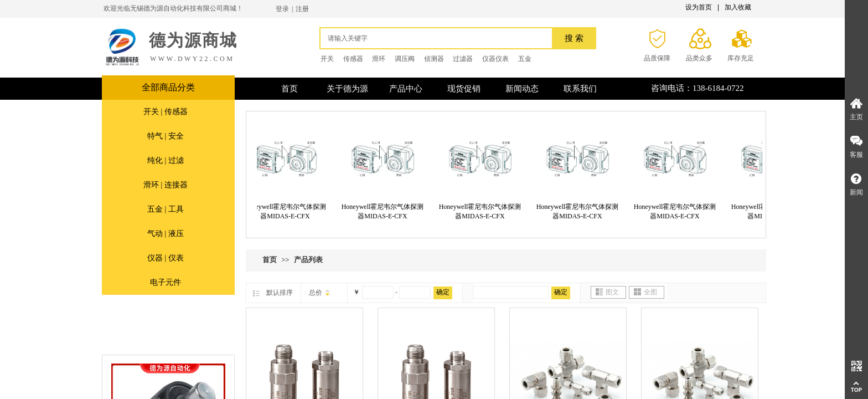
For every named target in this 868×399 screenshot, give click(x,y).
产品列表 (308, 260)
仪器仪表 (495, 59)
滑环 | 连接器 (166, 185)
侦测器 (434, 59)
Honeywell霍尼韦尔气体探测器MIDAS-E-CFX (287, 211)
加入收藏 (738, 7)
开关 (327, 59)
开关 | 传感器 (166, 112)
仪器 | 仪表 (166, 258)
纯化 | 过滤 (166, 160)
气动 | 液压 (166, 234)
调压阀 (405, 59)
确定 (443, 292)
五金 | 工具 (166, 209)
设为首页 (699, 7)
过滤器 (463, 59)
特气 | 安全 (166, 136)
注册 (302, 9)
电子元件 (166, 282)
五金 (525, 59)
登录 (282, 9)
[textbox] (439, 38)
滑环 (379, 59)
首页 (270, 260)
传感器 (353, 59)
